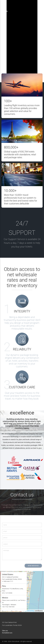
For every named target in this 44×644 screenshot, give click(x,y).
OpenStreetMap (29, 611)
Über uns (5, 631)
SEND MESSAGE (33, 566)
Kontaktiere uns (7, 633)
